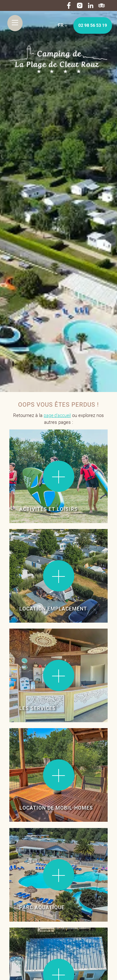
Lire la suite (28, 448)
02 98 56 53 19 (93, 25)
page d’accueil (57, 415)
